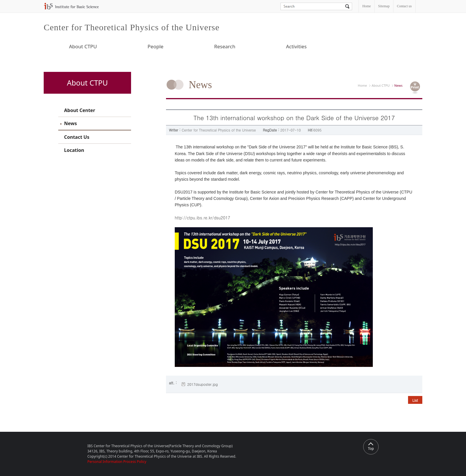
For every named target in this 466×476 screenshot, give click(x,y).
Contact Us (77, 137)
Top (371, 447)
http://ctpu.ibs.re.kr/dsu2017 (202, 218)
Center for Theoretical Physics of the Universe (132, 27)
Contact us (404, 6)
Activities (296, 46)
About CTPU (83, 46)
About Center (80, 110)
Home (367, 6)
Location (74, 150)
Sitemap (384, 6)
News (70, 123)
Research (225, 46)
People (156, 46)
